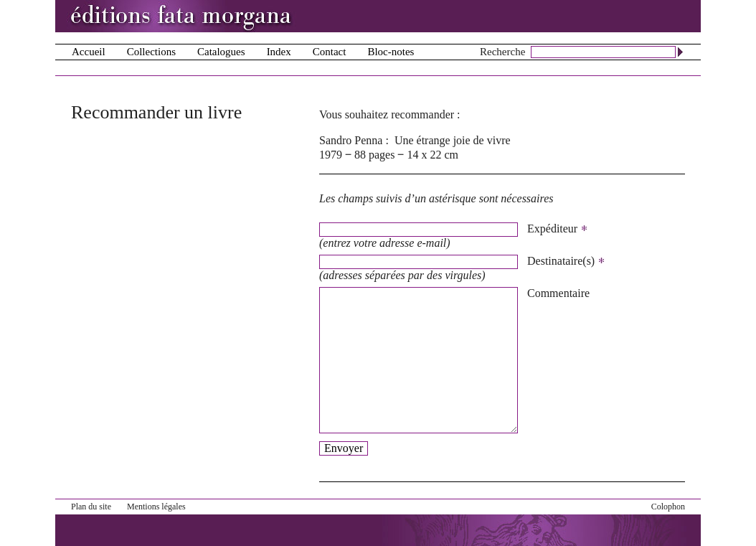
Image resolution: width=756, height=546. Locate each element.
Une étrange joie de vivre (453, 140)
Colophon (668, 507)
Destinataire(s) (566, 261)
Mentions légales (156, 507)
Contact (330, 52)
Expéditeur (558, 229)
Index (279, 52)
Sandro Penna (351, 140)
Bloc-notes (391, 52)
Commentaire (558, 293)
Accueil (89, 52)
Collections (151, 52)
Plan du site (91, 507)
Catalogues (221, 52)
